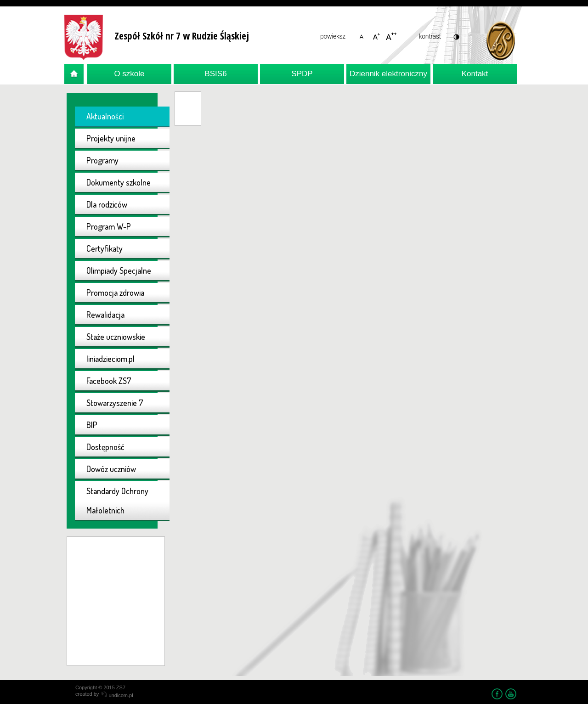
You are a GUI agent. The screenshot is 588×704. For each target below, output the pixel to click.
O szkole (129, 74)
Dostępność (105, 447)
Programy (102, 160)
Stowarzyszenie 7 (115, 403)
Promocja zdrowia (115, 293)
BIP (92, 425)
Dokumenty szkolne (119, 182)
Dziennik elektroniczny (388, 74)
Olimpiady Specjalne (119, 270)
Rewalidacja (105, 315)
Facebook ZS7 (109, 381)
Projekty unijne (111, 138)
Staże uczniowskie (116, 337)
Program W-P (109, 226)
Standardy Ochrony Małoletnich (117, 501)
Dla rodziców (107, 204)
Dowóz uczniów (111, 469)
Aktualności (105, 116)
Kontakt (475, 74)
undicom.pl (117, 695)
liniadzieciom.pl (110, 359)
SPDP (302, 74)
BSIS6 (215, 74)
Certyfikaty (105, 248)
